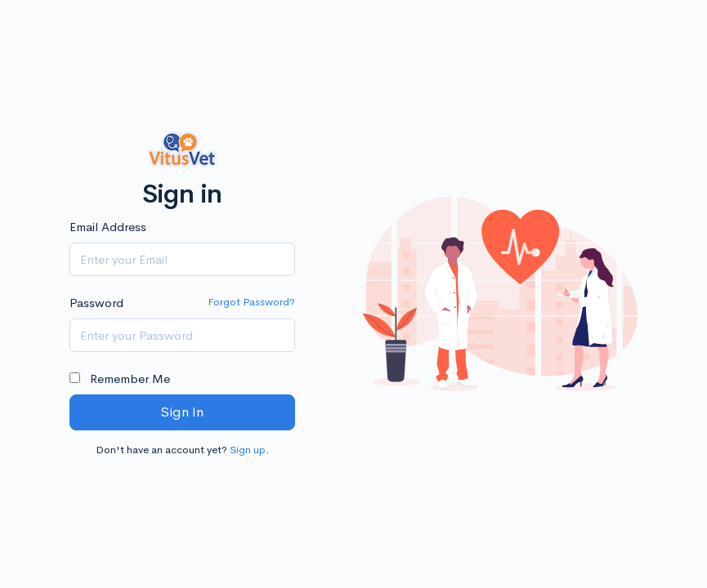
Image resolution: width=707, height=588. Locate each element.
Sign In (182, 412)
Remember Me (120, 379)
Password (96, 303)
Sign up (248, 450)
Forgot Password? (251, 302)
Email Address (108, 227)
